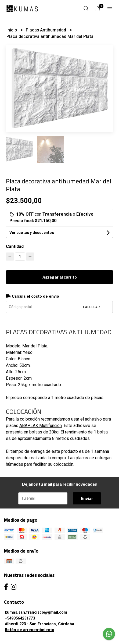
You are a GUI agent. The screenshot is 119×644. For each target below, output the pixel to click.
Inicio (12, 30)
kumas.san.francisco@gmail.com (36, 612)
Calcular (91, 307)
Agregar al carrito (60, 277)
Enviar (87, 498)
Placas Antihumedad (46, 30)
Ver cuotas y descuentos (32, 233)
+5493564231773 (20, 618)
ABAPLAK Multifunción (41, 426)
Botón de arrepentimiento (30, 630)
